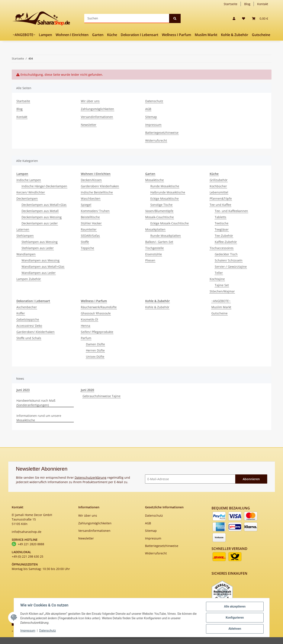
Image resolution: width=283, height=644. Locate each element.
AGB (148, 109)
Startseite (231, 4)
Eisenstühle (154, 254)
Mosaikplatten (155, 229)
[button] (234, 18)
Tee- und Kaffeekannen (231, 211)
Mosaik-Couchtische (160, 217)
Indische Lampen (29, 180)
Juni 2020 (87, 390)
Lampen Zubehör (29, 279)
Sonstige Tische (161, 205)
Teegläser (222, 229)
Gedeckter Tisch (226, 254)
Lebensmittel (219, 192)
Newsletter (89, 125)
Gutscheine (219, 313)
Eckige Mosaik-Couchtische (170, 223)
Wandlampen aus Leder (39, 273)
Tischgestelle (155, 248)
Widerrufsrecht (156, 140)
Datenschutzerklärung (91, 478)
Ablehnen (234, 629)
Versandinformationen (97, 117)
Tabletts (221, 217)
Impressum (153, 125)
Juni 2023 (23, 390)
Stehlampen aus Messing (40, 242)
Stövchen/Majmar (222, 291)
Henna (86, 326)
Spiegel (86, 205)
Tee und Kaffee (220, 205)
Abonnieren (251, 479)
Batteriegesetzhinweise (162, 133)
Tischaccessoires (222, 248)
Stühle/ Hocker (91, 223)
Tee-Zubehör (224, 236)
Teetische (222, 223)
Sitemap (151, 117)
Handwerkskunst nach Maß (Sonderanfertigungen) (36, 403)
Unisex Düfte (95, 357)
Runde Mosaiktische (165, 186)
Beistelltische (90, 217)
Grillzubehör (219, 180)
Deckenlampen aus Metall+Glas (44, 205)
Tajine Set (222, 285)
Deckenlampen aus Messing (42, 217)
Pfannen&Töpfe (221, 198)
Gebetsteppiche (28, 319)
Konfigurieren (234, 618)
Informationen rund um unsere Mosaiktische (39, 418)
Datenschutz (154, 101)
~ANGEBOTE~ (221, 301)
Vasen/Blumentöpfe (159, 211)
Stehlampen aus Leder (38, 248)
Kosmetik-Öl (89, 319)
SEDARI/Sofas (90, 236)
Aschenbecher (27, 307)
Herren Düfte (95, 350)
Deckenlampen (27, 198)
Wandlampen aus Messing (41, 260)
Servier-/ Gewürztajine (231, 267)
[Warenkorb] (260, 18)
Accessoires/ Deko (29, 326)
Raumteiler (89, 229)
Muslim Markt (221, 307)
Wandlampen (26, 254)
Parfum (86, 338)
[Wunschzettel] (244, 18)
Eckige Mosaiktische (165, 198)
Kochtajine (217, 279)
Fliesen (150, 260)
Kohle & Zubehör (157, 307)
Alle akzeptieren (234, 607)
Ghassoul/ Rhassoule (96, 313)
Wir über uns (90, 101)
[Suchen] (127, 18)
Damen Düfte (95, 344)
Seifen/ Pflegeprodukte (97, 332)
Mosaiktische (155, 180)
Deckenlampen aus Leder (40, 223)
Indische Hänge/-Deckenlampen (44, 186)
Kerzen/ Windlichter (31, 192)
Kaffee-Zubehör (226, 242)
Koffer (21, 313)
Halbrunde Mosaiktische (168, 192)
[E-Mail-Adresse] (190, 479)
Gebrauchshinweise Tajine (102, 396)
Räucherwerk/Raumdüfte (99, 307)
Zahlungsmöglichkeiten (97, 109)
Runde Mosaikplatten (166, 236)
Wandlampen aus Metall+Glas (43, 267)
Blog (247, 4)
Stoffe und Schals (29, 338)
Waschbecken (91, 198)
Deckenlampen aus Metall (40, 211)
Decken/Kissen (91, 180)
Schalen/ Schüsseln (229, 260)
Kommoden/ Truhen (95, 211)
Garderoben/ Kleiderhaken (100, 186)
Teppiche (87, 248)
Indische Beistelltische (97, 192)
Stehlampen (25, 236)
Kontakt (263, 4)
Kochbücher (218, 186)
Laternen (23, 229)
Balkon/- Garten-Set (159, 242)
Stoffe (85, 242)
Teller (219, 273)
